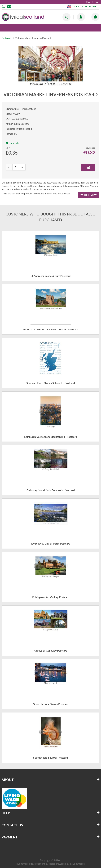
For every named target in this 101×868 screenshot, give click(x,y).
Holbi (52, 864)
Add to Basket (88, 167)
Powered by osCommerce (70, 864)
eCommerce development (31, 864)
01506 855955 (4, 6)
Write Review (89, 195)
